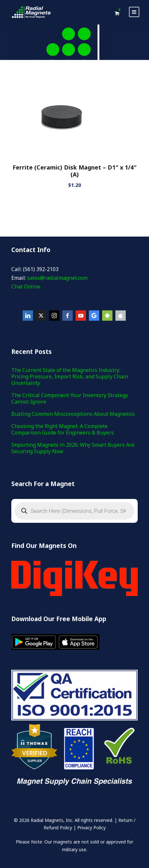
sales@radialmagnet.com (57, 278)
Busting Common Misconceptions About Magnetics (73, 414)
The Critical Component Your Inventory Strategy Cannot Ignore (70, 398)
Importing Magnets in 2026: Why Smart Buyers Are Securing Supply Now (73, 448)
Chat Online (26, 287)
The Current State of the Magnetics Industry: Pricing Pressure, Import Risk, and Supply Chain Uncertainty (70, 376)
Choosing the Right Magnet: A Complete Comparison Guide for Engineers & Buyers (63, 429)
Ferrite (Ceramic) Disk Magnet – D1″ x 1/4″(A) (74, 171)
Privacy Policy (91, 828)
